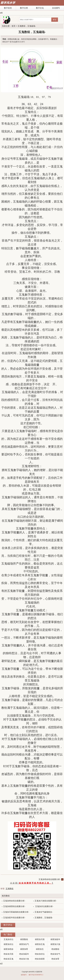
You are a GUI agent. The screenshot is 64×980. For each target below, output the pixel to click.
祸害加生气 (24, 944)
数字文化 (40, 8)
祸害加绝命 (9, 949)
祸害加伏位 (9, 944)
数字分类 (24, 8)
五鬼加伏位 (9, 939)
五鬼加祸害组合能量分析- (14, 906)
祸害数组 (24, 939)
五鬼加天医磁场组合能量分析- (16, 912)
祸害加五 (40, 949)
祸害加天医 (40, 939)
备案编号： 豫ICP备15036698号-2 (32, 975)
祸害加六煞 (55, 944)
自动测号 (56, 8)
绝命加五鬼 (9, 959)
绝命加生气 (55, 954)
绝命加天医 (9, 954)
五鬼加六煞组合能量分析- (46, 901)
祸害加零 (24, 949)
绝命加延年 (24, 954)
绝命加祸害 (40, 959)
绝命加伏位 (40, 954)
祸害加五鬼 (40, 944)
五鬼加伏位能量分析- (44, 906)
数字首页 (8, 8)
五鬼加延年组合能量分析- (14, 918)
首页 (14, 26)
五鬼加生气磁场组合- (44, 912)
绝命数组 (55, 949)
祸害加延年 (55, 939)
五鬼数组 (9, 889)
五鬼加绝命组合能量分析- (50, 879)
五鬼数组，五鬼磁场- (44, 918)
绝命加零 (55, 959)
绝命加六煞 (24, 959)
